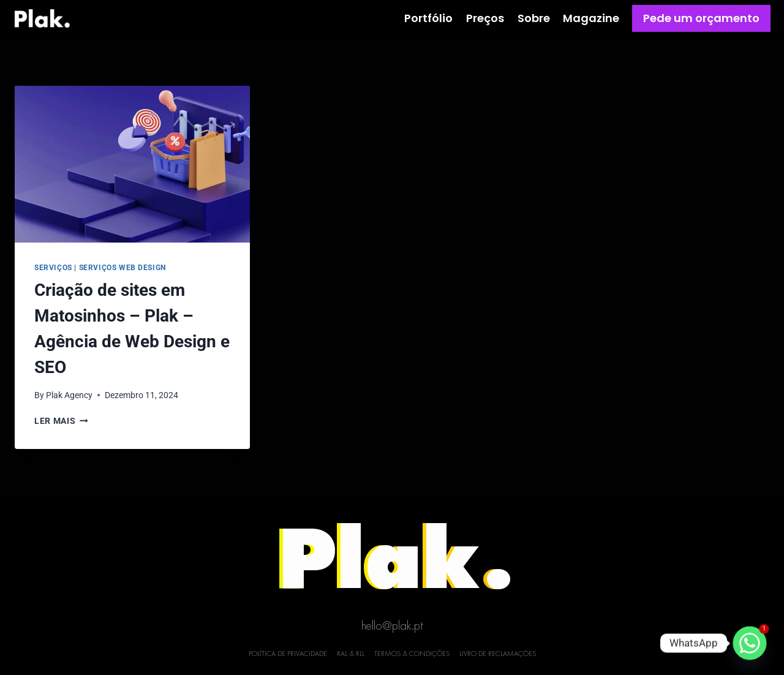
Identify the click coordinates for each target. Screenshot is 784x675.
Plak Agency (69, 395)
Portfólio (428, 18)
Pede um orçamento (701, 18)
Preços (485, 18)
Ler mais (61, 421)
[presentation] (132, 164)
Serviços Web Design (123, 268)
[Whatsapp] (750, 643)
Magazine (591, 18)
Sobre (534, 18)
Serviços (53, 268)
